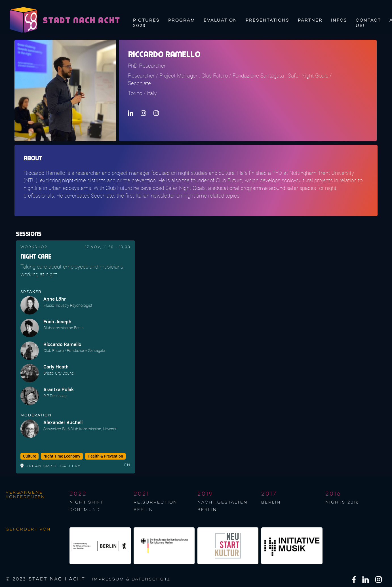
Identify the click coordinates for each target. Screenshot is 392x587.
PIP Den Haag (55, 396)
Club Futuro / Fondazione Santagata (74, 350)
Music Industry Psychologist (68, 305)
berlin (271, 502)
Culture (29, 456)
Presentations (267, 20)
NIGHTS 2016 (342, 502)
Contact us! (368, 22)
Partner (310, 20)
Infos (339, 20)
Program (182, 20)
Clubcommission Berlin (64, 328)
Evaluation (220, 20)
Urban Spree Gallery (53, 466)
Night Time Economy (62, 456)
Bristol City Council (59, 373)
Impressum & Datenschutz (131, 579)
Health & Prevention (105, 456)
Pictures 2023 (146, 22)
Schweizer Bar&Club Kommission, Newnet (80, 429)
